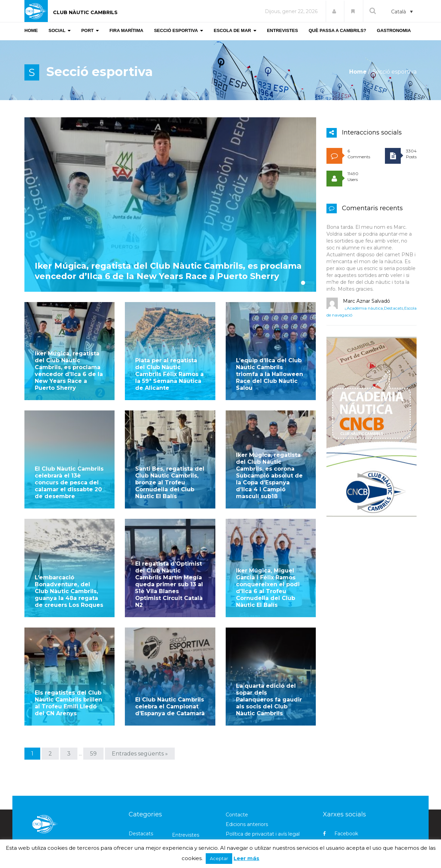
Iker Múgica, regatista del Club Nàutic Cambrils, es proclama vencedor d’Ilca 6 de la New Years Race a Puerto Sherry (168, 281)
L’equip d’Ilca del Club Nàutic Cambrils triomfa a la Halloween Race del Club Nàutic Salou (270, 373)
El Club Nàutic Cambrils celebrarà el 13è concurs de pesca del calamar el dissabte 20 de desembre (69, 471)
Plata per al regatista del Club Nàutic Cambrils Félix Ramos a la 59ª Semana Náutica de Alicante (169, 373)
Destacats (394, 308)
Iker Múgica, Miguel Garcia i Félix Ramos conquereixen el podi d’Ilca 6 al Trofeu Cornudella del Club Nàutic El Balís (268, 565)
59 (93, 720)
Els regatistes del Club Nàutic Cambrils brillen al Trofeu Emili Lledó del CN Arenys (68, 669)
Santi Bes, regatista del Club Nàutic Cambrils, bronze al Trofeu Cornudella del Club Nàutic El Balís (170, 471)
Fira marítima (188, 811)
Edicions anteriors (247, 790)
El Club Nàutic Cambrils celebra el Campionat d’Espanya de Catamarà (170, 672)
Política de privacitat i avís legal (263, 800)
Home (358, 72)
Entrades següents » (140, 720)
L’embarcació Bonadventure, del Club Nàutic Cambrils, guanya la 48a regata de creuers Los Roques (69, 568)
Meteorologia (145, 830)
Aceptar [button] (219, 858)
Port (177, 830)
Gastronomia (144, 820)
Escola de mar (146, 811)
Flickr (336, 836)
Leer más (246, 858)
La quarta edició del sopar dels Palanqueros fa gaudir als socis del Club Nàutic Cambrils (269, 666)
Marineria (183, 820)
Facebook (341, 800)
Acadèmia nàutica (365, 308)
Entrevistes (186, 801)
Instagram (342, 824)
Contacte (237, 781)
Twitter (338, 812)
